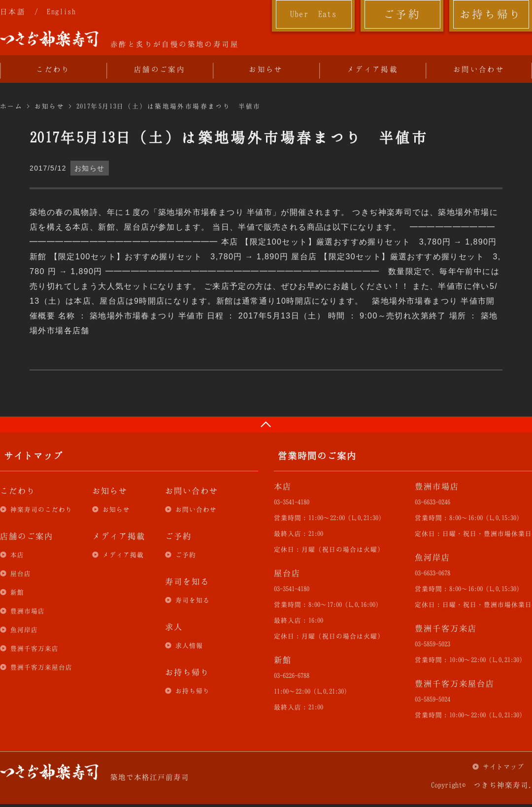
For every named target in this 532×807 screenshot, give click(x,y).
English (61, 11)
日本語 (13, 11)
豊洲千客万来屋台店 (41, 667)
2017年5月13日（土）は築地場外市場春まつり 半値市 (169, 106)
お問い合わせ (479, 69)
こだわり (53, 69)
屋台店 (21, 573)
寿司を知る (193, 600)
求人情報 (189, 645)
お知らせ (266, 69)
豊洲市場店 (28, 611)
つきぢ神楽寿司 (49, 39)
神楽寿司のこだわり (41, 509)
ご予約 (402, 14)
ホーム (11, 106)
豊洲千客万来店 (34, 648)
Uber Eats (314, 14)
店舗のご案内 (160, 69)
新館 (17, 592)
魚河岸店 (24, 630)
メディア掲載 (372, 69)
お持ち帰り (491, 14)
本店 (17, 555)
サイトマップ (503, 767)
